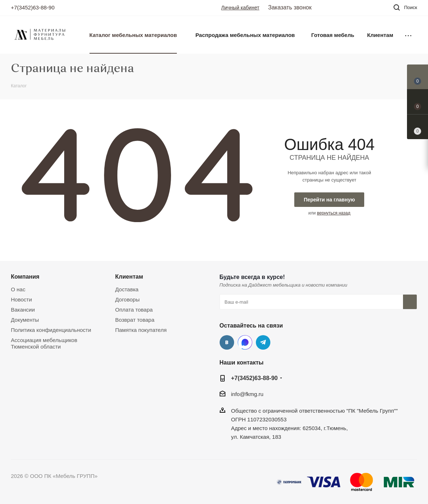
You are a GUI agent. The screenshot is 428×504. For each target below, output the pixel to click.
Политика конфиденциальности (51, 330)
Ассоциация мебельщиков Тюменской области (44, 343)
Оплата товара (134, 310)
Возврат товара (135, 320)
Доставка (127, 289)
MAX (245, 342)
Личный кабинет (240, 8)
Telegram (263, 342)
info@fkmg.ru (247, 394)
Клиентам (129, 276)
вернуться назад (334, 213)
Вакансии (23, 310)
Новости (21, 299)
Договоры (127, 299)
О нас (18, 289)
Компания (25, 276)
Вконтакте (227, 342)
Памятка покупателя (141, 330)
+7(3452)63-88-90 (33, 7)
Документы (25, 320)
